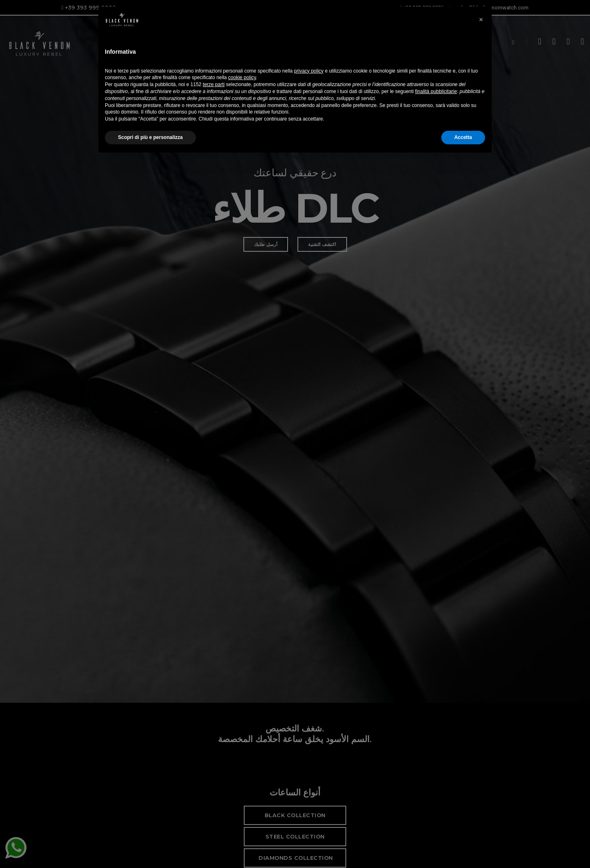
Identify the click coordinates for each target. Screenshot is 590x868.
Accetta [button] (463, 846)
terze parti (214, 793)
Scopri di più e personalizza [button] (150, 846)
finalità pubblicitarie (436, 800)
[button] (481, 722)
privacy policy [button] (309, 780)
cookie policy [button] (242, 787)
